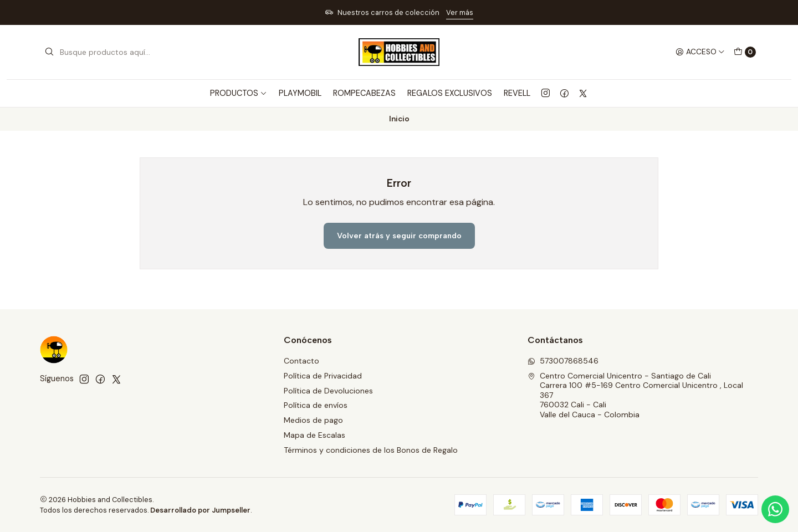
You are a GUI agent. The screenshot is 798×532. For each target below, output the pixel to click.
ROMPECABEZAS (364, 93)
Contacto (301, 361)
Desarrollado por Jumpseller (200, 510)
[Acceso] (700, 52)
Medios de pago (313, 420)
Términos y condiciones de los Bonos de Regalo (371, 450)
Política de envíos (316, 405)
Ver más (460, 12)
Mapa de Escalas (314, 435)
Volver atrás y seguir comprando (399, 236)
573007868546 (563, 361)
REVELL (517, 93)
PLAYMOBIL (300, 93)
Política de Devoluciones (328, 391)
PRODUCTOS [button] (239, 93)
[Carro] (745, 52)
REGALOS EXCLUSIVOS (450, 93)
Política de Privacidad (323, 376)
